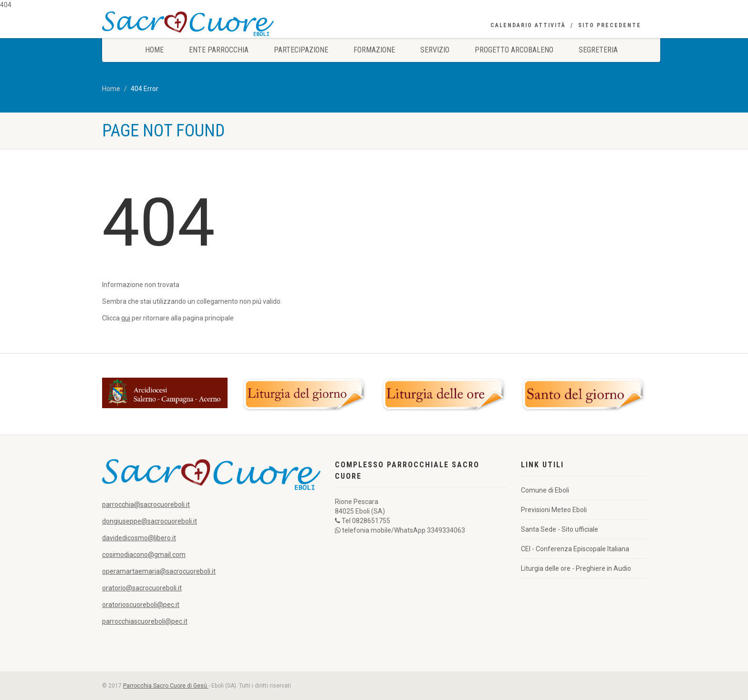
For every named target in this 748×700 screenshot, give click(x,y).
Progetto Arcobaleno (514, 50)
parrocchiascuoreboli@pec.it (145, 621)
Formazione (374, 50)
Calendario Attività (528, 25)
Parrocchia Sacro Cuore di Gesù (166, 686)
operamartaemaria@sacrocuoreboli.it (159, 571)
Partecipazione (301, 50)
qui (126, 318)
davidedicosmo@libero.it (139, 538)
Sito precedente (610, 25)
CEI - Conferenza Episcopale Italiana (575, 549)
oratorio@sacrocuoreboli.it (142, 588)
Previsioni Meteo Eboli (554, 510)
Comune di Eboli (545, 490)
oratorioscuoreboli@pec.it (141, 605)
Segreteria (598, 50)
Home (154, 50)
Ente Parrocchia (219, 50)
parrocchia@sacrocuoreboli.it (146, 504)
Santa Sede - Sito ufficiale (560, 529)
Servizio (435, 50)
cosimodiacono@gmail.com (144, 555)
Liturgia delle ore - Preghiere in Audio (576, 568)
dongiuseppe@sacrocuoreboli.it (150, 521)
